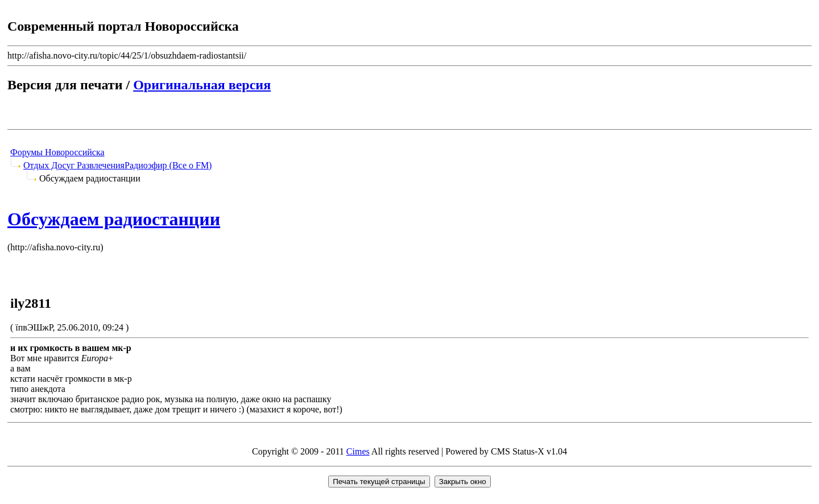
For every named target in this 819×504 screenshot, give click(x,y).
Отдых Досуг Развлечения (74, 165)
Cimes (358, 451)
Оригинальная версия (202, 85)
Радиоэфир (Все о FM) (168, 165)
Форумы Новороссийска (57, 152)
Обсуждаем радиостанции (114, 219)
